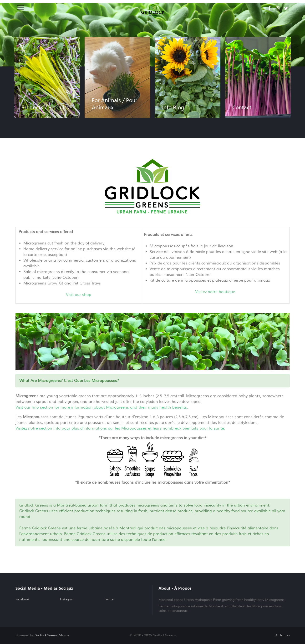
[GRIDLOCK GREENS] (153, 11)
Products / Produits (45, 108)
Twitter (109, 599)
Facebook (23, 599)
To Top (282, 635)
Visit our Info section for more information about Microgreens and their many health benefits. (102, 407)
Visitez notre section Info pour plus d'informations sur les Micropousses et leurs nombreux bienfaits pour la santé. (120, 428)
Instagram (67, 599)
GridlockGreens (52, 635)
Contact (242, 108)
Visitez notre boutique (215, 292)
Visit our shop (79, 295)
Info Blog (173, 108)
